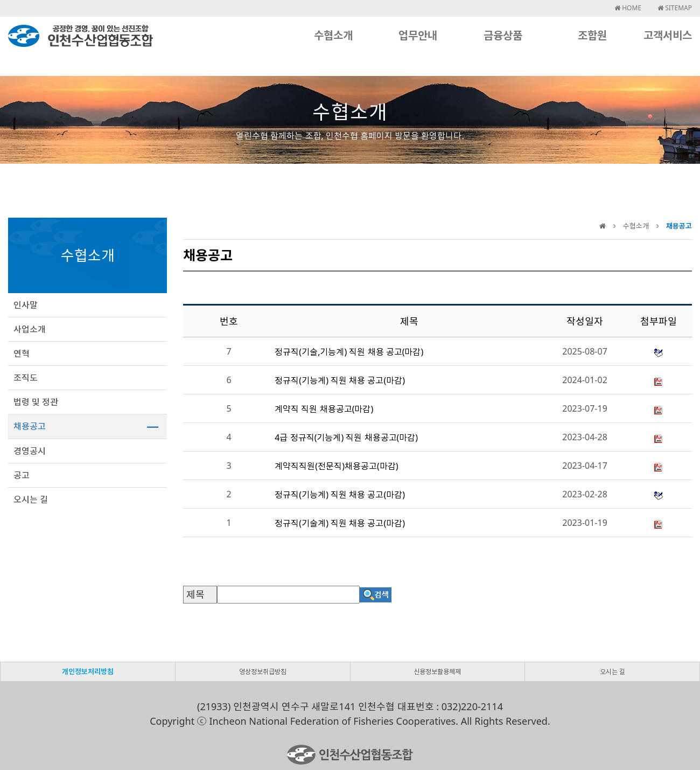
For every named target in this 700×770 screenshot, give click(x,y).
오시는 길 (31, 500)
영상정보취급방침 (263, 671)
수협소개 (333, 35)
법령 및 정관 (36, 402)
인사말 (26, 305)
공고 (22, 475)
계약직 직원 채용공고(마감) (324, 409)
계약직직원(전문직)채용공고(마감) (336, 466)
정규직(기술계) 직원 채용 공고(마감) (340, 523)
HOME (628, 8)
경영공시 (30, 451)
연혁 (22, 353)
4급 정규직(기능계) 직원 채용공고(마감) (346, 438)
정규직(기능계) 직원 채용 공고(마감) (340, 380)
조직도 (26, 378)
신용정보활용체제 (437, 671)
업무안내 (418, 35)
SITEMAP (675, 8)
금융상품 (503, 35)
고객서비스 (668, 35)
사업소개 (30, 329)
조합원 (592, 35)
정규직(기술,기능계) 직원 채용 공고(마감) (349, 352)
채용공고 (30, 426)
